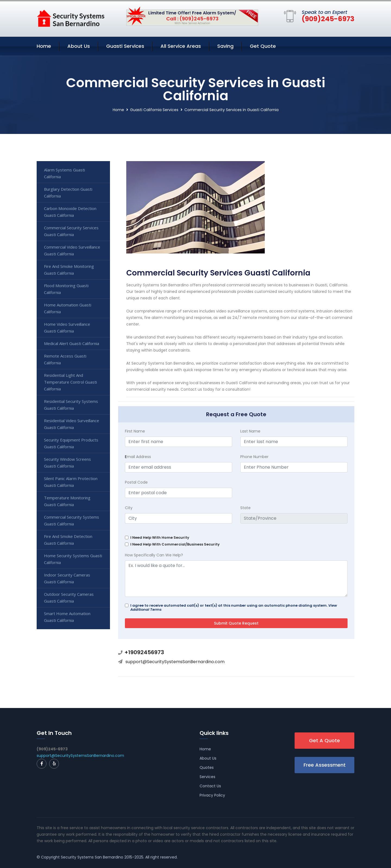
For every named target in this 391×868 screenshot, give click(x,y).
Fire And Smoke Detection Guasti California (68, 540)
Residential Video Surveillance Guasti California (72, 424)
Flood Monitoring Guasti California (66, 289)
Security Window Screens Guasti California (67, 463)
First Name (135, 431)
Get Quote (263, 46)
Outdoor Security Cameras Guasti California (69, 598)
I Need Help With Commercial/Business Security (175, 544)
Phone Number (254, 457)
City (129, 508)
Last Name (250, 431)
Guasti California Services (154, 110)
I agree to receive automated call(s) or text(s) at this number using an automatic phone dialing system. (234, 607)
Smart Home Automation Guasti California (67, 617)
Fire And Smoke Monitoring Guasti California (69, 270)
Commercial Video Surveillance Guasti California (72, 250)
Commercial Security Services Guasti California (71, 231)
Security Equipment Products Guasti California (71, 443)
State (245, 508)
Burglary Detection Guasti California (68, 192)
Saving (225, 46)
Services (207, 777)
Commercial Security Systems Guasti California (72, 520)
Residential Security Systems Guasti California (71, 405)
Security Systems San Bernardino (92, 857)
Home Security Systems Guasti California (73, 559)
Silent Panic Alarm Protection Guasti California (71, 482)
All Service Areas (181, 46)
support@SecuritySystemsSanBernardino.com (175, 662)
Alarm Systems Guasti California (64, 173)
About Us (79, 46)
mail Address (138, 457)
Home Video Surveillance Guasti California (67, 328)
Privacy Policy (212, 795)
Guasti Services (125, 46)
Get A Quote (324, 740)
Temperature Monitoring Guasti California (67, 501)
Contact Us (210, 786)
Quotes (207, 767)
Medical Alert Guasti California (72, 343)
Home (44, 46)
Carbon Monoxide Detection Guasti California (70, 212)
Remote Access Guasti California (65, 359)
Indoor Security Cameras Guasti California (67, 578)
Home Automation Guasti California (68, 308)
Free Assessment (325, 765)
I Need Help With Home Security (160, 538)
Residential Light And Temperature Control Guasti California (70, 382)
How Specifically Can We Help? (154, 555)
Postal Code (136, 482)
